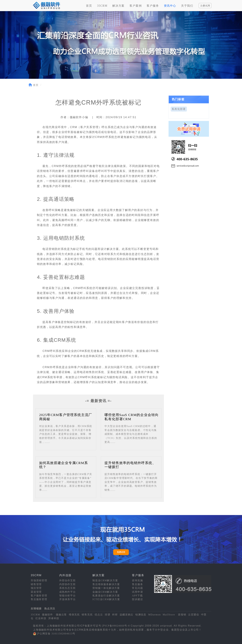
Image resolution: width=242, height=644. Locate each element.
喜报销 (182, 615)
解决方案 (118, 6)
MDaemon (154, 615)
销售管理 (36, 584)
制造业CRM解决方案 (105, 580)
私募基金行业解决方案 (106, 596)
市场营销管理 (39, 580)
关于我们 (187, 6)
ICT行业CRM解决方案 (106, 599)
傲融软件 (47, 615)
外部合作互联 (68, 580)
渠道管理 (36, 592)
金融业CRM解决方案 (105, 592)
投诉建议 (137, 599)
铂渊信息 (141, 615)
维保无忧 (74, 615)
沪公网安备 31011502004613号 (56, 634)
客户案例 (136, 6)
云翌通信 (194, 615)
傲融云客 (61, 615)
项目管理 (36, 588)
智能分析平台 (68, 596)
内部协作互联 (68, 584)
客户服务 (153, 6)
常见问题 (137, 588)
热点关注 (50, 609)
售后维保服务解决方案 (106, 584)
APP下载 (137, 596)
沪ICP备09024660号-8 (116, 626)
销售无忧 (87, 615)
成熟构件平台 (68, 592)
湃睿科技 (54, 618)
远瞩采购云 (126, 615)
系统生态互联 (68, 588)
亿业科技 (41, 618)
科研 (115, 615)
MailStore (169, 615)
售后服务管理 (39, 599)
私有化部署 (179, 109)
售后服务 (137, 584)
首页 (89, 6)
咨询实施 (137, 580)
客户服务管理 (39, 596)
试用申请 (137, 592)
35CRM (102, 6)
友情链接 (36, 609)
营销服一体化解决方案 (106, 588)
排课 (108, 615)
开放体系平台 (68, 599)
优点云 (99, 615)
